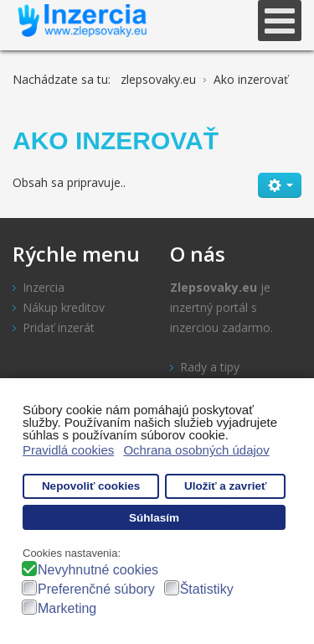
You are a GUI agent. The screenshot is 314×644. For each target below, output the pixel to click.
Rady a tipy (210, 367)
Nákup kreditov (64, 307)
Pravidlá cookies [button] (68, 450)
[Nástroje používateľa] (280, 185)
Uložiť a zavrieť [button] (225, 486)
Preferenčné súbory (96, 589)
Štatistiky (207, 589)
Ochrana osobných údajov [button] (196, 450)
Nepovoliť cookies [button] (91, 486)
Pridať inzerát (59, 327)
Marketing (67, 608)
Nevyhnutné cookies (98, 570)
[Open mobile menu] (280, 21)
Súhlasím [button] (154, 518)
